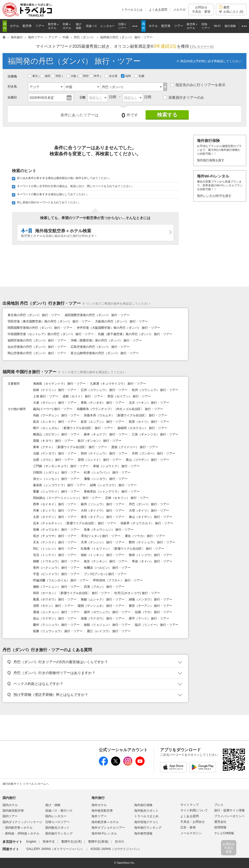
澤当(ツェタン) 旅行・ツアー (100, 536)
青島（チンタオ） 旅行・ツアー (103, 403)
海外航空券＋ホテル (105, 822)
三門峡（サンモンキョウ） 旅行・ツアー (61, 466)
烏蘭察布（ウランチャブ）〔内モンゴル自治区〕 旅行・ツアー (120, 409)
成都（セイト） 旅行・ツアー (83, 396)
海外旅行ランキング (148, 828)
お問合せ (201, 10)
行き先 (12, 87)
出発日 (12, 97)
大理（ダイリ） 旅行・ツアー (149, 511)
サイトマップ (190, 805)
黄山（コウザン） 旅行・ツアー (147, 460)
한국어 (119, 842)
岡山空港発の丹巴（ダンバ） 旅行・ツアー (37, 353)
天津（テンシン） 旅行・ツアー (103, 542)
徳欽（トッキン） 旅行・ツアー (103, 555)
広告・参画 (188, 827)
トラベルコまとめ (146, 816)
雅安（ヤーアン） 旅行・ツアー (151, 606)
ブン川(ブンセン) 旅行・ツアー (105, 574)
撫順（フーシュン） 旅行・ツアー (56, 587)
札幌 (140, 76)
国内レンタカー (56, 816)
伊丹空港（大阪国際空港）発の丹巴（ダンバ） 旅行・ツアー (118, 328)
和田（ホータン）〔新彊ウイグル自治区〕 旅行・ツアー (72, 593)
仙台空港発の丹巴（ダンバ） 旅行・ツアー (37, 347)
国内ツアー (10, 816)
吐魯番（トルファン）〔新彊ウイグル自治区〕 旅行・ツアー (122, 549)
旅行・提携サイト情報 (229, 810)
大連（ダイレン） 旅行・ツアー (55, 403)
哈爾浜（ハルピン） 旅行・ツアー (107, 568)
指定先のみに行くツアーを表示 (198, 85)
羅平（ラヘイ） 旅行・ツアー (149, 618)
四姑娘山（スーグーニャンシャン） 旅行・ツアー (67, 498)
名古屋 (111, 76)
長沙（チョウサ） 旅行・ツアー (55, 536)
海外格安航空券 (102, 811)
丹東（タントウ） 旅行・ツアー (55, 511)
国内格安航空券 (13, 811)
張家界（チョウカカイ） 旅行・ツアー (147, 523)
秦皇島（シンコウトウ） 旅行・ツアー (59, 485)
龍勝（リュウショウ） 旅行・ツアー (58, 631)
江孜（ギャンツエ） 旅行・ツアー (155, 434)
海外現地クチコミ (146, 822)
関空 (84, 76)
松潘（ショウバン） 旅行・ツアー (107, 472)
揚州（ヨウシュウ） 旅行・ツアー (107, 612)
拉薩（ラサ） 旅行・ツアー (154, 612)
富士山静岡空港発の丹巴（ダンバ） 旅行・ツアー (105, 353)
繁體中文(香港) (98, 842)
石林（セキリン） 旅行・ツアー (127, 498)
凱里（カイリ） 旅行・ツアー (149, 422)
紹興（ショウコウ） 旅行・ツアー (113, 485)
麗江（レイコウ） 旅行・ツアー (109, 631)
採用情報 (220, 827)
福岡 (126, 76)
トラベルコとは (132, 10)
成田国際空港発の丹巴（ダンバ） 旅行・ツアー (97, 315)
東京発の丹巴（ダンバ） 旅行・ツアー (34, 315)
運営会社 (220, 822)
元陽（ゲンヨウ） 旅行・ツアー (55, 453)
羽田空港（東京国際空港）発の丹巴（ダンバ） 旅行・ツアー (49, 321)
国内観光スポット (57, 828)
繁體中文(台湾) (71, 842)
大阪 (72, 76)
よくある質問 (158, 10)
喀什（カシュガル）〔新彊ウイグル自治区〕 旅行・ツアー (73, 428)
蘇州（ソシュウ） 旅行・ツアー (103, 504)
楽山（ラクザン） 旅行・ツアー (55, 618)
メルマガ (179, 10)
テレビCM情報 (224, 833)
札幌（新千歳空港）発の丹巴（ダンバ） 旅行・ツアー (135, 334)
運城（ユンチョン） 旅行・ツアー (56, 612)
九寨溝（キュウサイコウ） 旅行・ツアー (118, 384)
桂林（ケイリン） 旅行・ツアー (55, 390)
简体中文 (49, 842)
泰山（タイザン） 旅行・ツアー (151, 517)
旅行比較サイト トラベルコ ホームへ (26, 784)
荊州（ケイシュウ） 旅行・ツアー (104, 453)
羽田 (56, 76)
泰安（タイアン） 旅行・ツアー (103, 517)
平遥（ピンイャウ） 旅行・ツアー (56, 574)
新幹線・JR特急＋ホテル (22, 833)
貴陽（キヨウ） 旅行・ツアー (53, 441)
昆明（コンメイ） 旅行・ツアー (99, 460)
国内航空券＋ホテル (19, 828)
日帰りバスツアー (57, 822)
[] (202, 47)
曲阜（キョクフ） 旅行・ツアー (106, 434)
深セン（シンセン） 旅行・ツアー (56, 479)
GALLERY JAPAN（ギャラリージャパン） (55, 849)
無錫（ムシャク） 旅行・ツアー (103, 599)
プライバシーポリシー (229, 816)
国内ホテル (10, 805)
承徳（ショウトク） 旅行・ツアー (116, 466)
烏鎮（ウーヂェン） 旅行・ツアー (56, 415)
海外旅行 (98, 798)
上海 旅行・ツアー (46, 396)
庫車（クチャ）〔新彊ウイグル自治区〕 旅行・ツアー (70, 447)
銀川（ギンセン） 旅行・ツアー (99, 441)
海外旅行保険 (143, 805)
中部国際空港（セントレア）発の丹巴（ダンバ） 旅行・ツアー (51, 334)
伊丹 (95, 76)
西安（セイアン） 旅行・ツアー (129, 396)
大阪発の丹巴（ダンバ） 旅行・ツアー (121, 321)
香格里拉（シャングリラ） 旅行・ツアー (112, 492)
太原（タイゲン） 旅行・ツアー (55, 517)
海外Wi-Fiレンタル (104, 833)
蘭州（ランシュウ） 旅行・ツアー (56, 625)
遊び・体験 (53, 805)
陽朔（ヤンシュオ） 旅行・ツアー (101, 606)
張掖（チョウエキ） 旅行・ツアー (56, 530)
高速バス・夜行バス (59, 811)
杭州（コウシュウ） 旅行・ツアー (155, 390)
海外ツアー (99, 816)
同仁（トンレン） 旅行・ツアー (55, 549)
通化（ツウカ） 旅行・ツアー (145, 536)
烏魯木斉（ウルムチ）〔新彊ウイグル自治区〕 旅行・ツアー (125, 415)
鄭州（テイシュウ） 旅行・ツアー (152, 542)
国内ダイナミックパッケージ (22, 822)
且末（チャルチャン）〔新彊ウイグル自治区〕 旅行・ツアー (75, 523)
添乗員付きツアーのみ (184, 97)
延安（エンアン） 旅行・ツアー (103, 422)
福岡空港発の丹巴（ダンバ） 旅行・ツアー (37, 340)
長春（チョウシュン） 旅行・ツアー (109, 530)
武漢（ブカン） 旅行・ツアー (104, 587)
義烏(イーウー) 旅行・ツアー (53, 409)
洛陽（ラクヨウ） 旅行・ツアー (103, 618)
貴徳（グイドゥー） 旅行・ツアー (135, 447)
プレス (219, 805)
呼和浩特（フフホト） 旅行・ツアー (118, 580)
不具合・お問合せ (193, 822)
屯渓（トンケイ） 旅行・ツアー (55, 555)
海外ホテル (99, 805)
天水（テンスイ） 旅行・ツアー (55, 542)
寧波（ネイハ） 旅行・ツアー (152, 561)
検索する (167, 115)
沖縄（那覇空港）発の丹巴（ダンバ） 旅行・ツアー (106, 340)
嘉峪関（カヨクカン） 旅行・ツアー (142, 428)
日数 (83, 97)
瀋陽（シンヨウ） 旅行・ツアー (106, 479)
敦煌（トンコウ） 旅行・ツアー (151, 555)
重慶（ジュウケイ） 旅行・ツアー (56, 492)
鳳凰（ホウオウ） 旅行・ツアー (55, 599)
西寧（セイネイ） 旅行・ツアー (55, 504)
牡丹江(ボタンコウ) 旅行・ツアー (137, 593)
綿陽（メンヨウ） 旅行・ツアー (151, 599)
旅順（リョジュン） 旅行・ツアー (107, 625)
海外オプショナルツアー (108, 828)
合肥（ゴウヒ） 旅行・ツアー (53, 460)
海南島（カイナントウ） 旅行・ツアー (59, 384)
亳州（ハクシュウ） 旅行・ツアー (56, 568)
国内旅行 (9, 798)
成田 (46, 76)
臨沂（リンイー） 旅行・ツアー (157, 625)
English (31, 842)
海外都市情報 (143, 833)
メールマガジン (191, 833)
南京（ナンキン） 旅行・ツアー (106, 561)
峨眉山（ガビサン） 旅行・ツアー (56, 434)
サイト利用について (194, 810)
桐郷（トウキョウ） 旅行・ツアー (56, 561)
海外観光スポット (146, 811)
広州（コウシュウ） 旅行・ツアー (104, 390)
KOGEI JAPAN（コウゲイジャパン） (116, 849)
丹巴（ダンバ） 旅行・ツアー (149, 504)
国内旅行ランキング (59, 833)
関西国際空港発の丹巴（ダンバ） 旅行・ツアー (40, 328)
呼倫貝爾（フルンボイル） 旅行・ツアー (61, 580)
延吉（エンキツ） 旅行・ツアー (55, 422)
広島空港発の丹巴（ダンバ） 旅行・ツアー (100, 347)
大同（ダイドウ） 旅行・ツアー (103, 511)
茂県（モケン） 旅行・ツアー (53, 606)
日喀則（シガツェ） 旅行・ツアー (56, 472)
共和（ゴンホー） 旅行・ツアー (154, 453)
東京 (33, 76)
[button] (94, 662)
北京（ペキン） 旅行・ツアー (149, 403)
